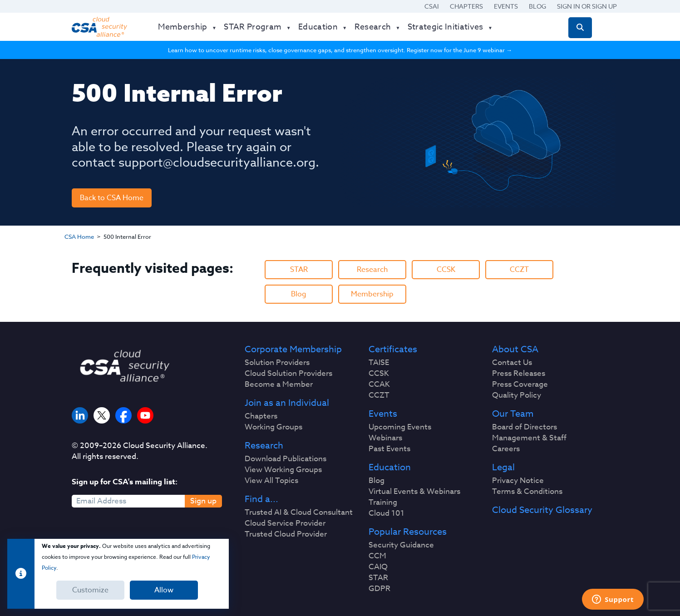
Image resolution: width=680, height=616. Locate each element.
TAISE (379, 363)
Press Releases (519, 374)
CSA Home (79, 237)
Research (372, 270)
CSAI (432, 6)
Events (506, 6)
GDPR (379, 589)
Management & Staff (529, 438)
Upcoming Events (400, 427)
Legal (503, 468)
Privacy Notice (518, 481)
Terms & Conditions (527, 492)
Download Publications (286, 459)
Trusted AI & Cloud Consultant (299, 513)
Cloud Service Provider (285, 523)
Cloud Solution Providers (288, 374)
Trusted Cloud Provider (286, 534)
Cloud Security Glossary (542, 510)
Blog (537, 6)
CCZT (519, 270)
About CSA (515, 350)
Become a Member (279, 384)
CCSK (446, 270)
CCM (377, 556)
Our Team (513, 414)
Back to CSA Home (112, 198)
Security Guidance (401, 545)
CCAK (379, 384)
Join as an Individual (287, 403)
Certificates (393, 350)
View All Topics (271, 481)
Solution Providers (277, 363)
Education (390, 468)
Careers (506, 449)
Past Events (389, 449)
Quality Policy (517, 395)
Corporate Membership (293, 350)
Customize (90, 590)
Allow (164, 590)
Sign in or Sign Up (587, 6)
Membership (372, 294)
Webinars (385, 438)
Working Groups (273, 427)
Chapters (466, 6)
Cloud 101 (387, 513)
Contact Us (512, 363)
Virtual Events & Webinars (414, 492)
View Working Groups (283, 470)
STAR (299, 270)
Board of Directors (525, 427)
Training (383, 503)
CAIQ (378, 567)
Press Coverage (520, 384)
